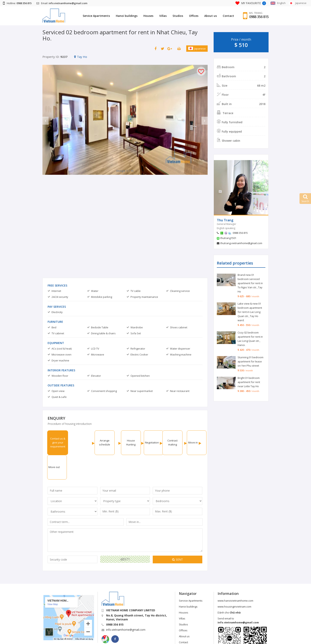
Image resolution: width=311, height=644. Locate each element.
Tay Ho (81, 57)
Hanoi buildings (127, 16)
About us (211, 16)
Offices (194, 16)
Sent (178, 535)
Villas (163, 16)
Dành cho (229, 588)
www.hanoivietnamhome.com (235, 576)
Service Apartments (96, 16)
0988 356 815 (259, 17)
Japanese (197, 49)
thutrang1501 (228, 238)
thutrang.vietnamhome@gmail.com (241, 243)
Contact (228, 16)
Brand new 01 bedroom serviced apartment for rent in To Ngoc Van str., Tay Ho (250, 283)
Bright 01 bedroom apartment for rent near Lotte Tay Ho (249, 382)
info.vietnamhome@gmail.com (126, 605)
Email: (62, 3)
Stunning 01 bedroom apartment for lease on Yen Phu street (251, 361)
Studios (178, 16)
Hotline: (17, 3)
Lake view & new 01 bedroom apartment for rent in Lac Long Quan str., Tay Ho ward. (250, 312)
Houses (148, 16)
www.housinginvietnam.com (234, 582)
